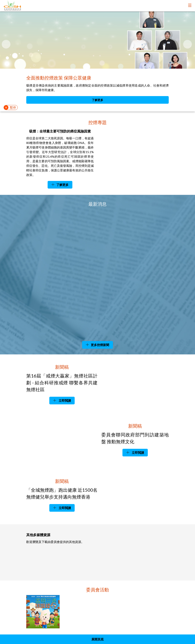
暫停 (13, 107)
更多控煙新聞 (100, 345)
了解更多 (97, 100)
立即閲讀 (64, 400)
